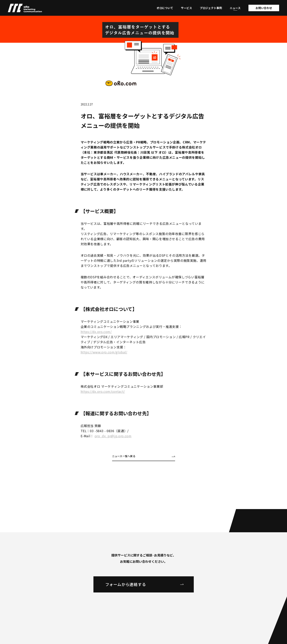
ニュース (235, 8)
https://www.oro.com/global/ (104, 352)
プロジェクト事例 (211, 8)
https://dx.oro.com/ (96, 332)
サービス (186, 8)
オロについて (165, 8)
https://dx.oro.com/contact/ (103, 391)
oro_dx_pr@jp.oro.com (113, 436)
